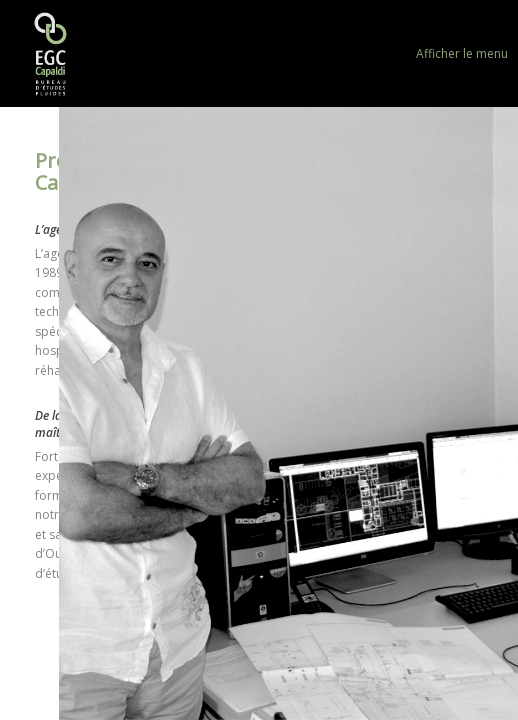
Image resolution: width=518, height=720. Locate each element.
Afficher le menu (462, 53)
